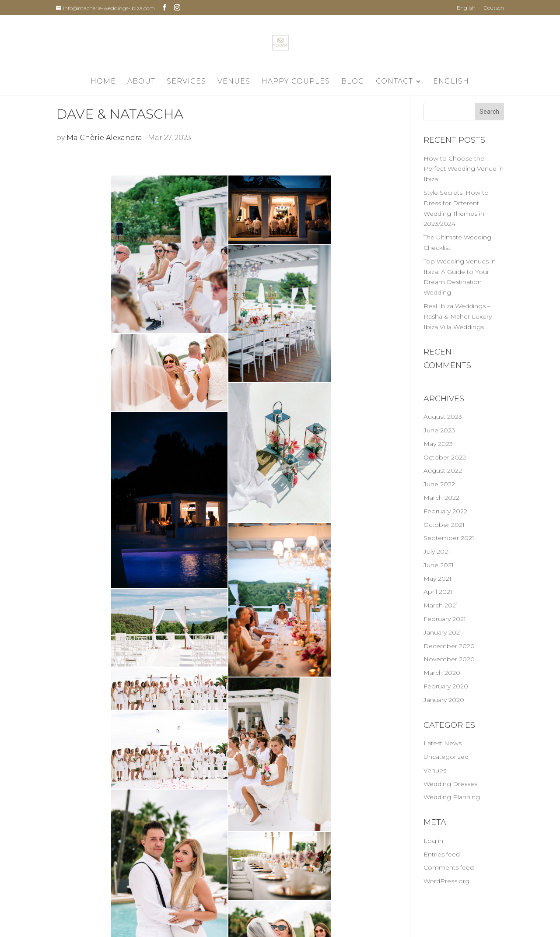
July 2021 (437, 551)
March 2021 (441, 605)
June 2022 (439, 484)
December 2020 (449, 646)
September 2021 (449, 538)
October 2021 (444, 525)
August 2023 (443, 417)
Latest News (443, 743)
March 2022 (441, 498)
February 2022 (445, 511)
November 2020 (449, 659)
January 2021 (443, 632)
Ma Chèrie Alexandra (104, 138)
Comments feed (449, 867)
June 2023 (439, 430)
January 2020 (444, 700)
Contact (394, 82)
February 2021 (445, 619)
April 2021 (438, 592)
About (141, 82)
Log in (433, 841)
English (466, 8)
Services (186, 82)
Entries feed (442, 854)
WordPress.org (446, 881)
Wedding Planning (452, 797)
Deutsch (494, 8)
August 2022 (443, 470)
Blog (353, 82)
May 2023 (438, 444)
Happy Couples (296, 82)
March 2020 (442, 673)
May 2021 (437, 579)
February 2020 (446, 686)
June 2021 (439, 565)
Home (103, 82)
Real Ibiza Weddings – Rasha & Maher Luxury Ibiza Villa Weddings (458, 316)
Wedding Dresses (450, 784)
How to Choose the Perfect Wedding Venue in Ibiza (464, 169)
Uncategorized (446, 757)
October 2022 (445, 457)
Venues (234, 82)
